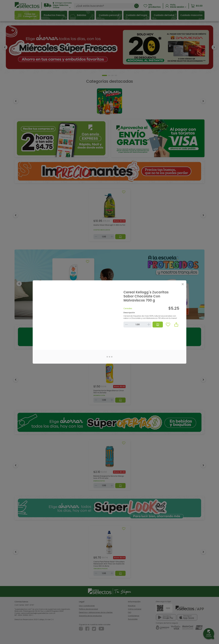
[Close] (183, 284)
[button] (176, 325)
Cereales (128, 308)
